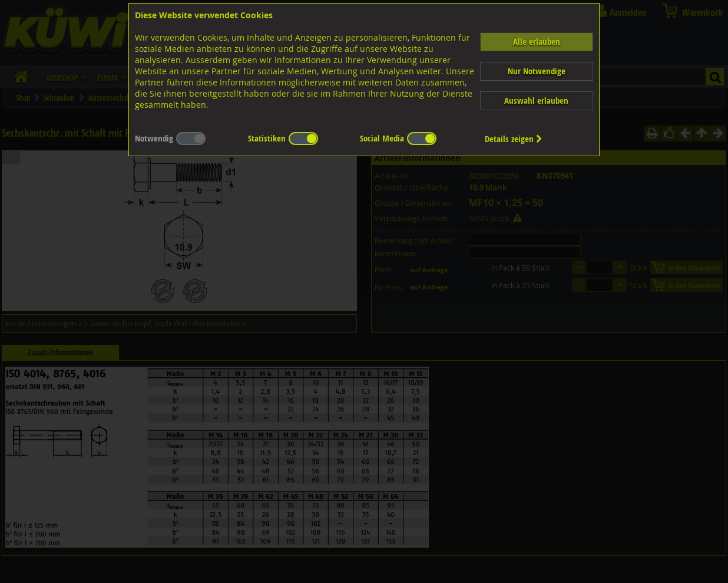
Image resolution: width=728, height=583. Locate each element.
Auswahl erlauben (536, 101)
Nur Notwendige (537, 71)
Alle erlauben (537, 42)
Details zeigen (514, 139)
